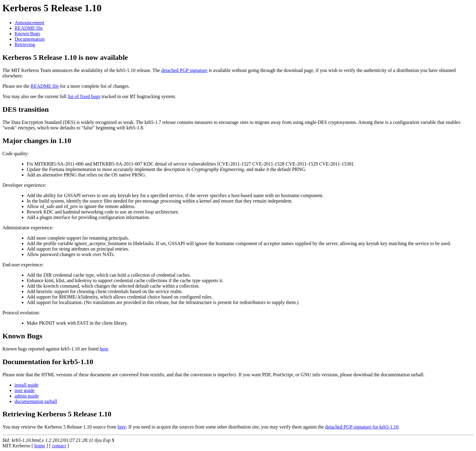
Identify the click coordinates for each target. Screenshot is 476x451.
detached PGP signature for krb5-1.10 (362, 427)
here (104, 349)
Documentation (30, 39)
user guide (25, 390)
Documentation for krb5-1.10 (48, 362)
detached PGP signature (184, 70)
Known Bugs (27, 34)
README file (29, 28)
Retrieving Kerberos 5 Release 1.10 (57, 414)
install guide (27, 385)
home (40, 446)
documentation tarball (36, 401)
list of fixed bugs (84, 96)
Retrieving (25, 44)
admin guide (27, 396)
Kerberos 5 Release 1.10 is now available (65, 57)
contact (59, 446)
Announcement (29, 23)
